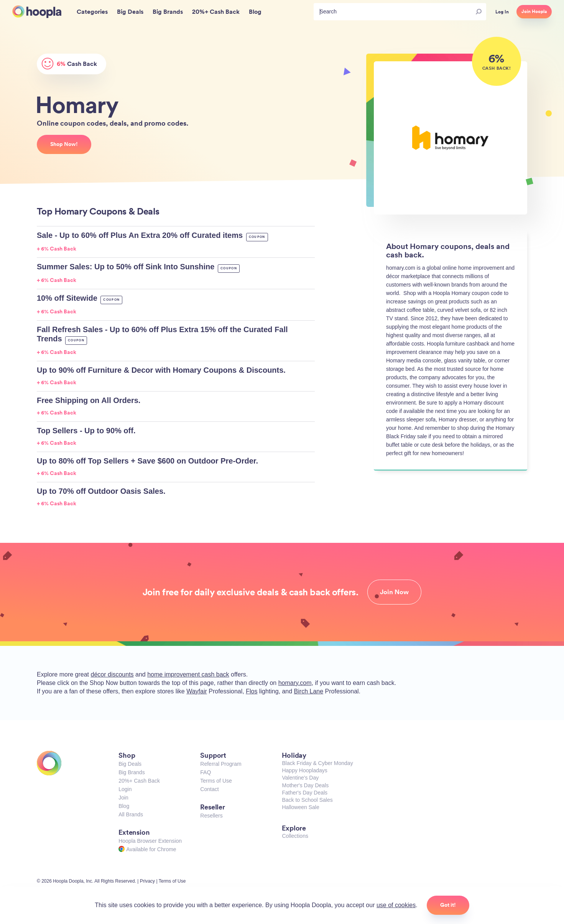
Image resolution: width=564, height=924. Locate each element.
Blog (124, 806)
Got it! (448, 905)
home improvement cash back (188, 674)
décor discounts (112, 674)
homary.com (295, 683)
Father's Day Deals (305, 793)
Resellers (211, 816)
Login (125, 789)
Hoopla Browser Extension (150, 841)
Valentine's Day (300, 778)
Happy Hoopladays (304, 770)
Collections (295, 836)
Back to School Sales (307, 800)
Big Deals (130, 764)
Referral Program (221, 764)
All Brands (131, 814)
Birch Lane (309, 691)
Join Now (394, 592)
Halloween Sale (300, 807)
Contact (209, 789)
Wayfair (197, 691)
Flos (252, 691)
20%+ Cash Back (139, 781)
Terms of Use (216, 781)
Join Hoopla (534, 11)
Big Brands (132, 772)
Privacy (147, 881)
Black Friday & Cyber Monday (317, 763)
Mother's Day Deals (305, 785)
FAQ (206, 772)
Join (123, 798)
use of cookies (396, 905)
